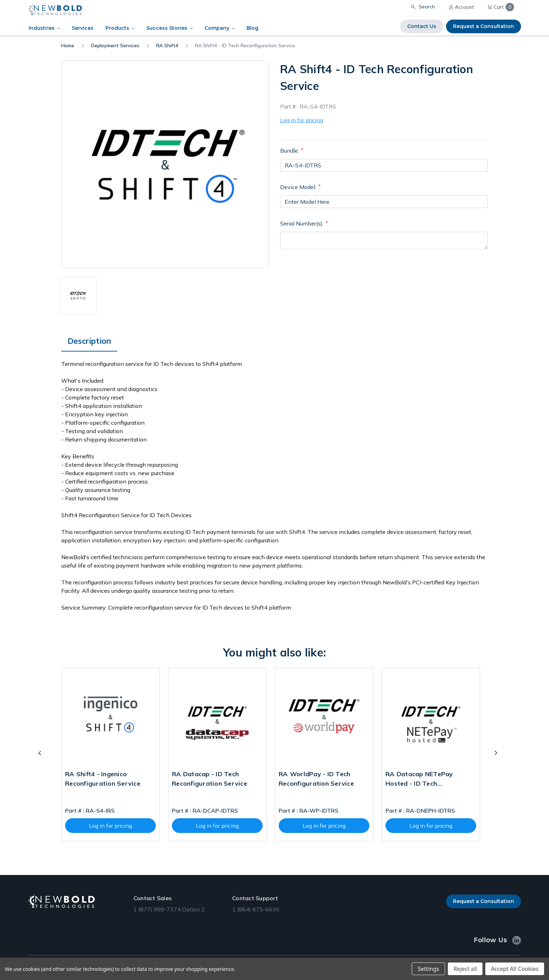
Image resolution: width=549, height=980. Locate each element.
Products (117, 28)
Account (461, 7)
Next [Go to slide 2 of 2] (498, 755)
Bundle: (292, 150)
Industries (42, 28)
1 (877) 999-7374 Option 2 (169, 909)
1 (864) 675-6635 (256, 909)
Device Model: (300, 187)
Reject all (465, 969)
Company (217, 28)
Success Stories (167, 28)
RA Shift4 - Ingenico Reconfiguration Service (103, 779)
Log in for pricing (302, 120)
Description (89, 341)
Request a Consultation (484, 26)
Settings (428, 969)
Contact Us (422, 26)
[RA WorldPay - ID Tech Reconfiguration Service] (324, 717)
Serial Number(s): (304, 223)
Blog (252, 28)
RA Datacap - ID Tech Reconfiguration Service (210, 779)
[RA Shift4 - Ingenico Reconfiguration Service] (110, 717)
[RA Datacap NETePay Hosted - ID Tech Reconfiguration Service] (431, 717)
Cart (501, 7)
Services (83, 28)
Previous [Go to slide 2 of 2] (42, 755)
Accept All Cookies (515, 969)
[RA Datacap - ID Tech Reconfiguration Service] (217, 717)
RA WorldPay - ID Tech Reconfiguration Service (316, 779)
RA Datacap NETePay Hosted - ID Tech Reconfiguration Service (423, 780)
